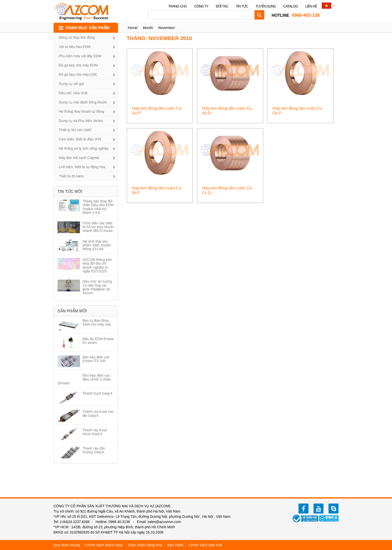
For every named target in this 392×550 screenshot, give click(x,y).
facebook (303, 509)
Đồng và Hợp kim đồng (77, 37)
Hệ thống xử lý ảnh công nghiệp (84, 148)
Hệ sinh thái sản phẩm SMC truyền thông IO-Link (97, 245)
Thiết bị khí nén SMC (75, 130)
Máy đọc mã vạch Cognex (79, 158)
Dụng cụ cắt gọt (71, 84)
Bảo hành (175, 545)
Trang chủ (177, 6)
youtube (318, 509)
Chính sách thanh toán (104, 545)
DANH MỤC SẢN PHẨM (87, 28)
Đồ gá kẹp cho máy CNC (78, 74)
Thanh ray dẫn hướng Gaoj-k (94, 450)
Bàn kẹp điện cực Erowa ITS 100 (96, 359)
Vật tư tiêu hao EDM (75, 47)
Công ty (201, 6)
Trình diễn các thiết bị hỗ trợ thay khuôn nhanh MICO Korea (98, 227)
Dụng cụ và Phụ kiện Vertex (81, 121)
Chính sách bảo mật (205, 545)
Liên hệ (311, 6)
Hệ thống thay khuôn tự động (81, 111)
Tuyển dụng (266, 6)
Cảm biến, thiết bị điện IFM (80, 139)
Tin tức (242, 6)
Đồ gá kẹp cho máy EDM (78, 65)
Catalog (290, 6)
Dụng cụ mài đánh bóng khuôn (83, 102)
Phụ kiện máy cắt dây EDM (80, 56)
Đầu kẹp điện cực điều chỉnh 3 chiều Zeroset (84, 379)
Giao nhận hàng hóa (145, 545)
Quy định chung (67, 545)
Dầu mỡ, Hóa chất (73, 93)
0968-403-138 (295, 15)
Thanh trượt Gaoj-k (97, 393)
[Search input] (203, 15)
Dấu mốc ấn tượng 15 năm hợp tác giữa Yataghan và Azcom (97, 287)
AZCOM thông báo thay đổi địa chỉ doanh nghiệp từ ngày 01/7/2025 (97, 265)
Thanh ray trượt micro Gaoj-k (95, 432)
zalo (333, 509)
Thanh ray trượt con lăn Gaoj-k (98, 413)
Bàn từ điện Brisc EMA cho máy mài (97, 322)
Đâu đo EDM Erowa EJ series (98, 341)
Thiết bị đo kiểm (71, 176)
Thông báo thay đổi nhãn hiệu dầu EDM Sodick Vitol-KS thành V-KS (98, 207)
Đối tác (222, 6)
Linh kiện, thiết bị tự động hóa (82, 167)
